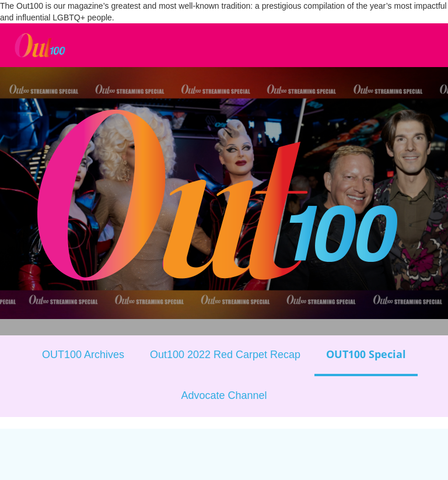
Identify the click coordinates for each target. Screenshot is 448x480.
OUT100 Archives (83, 355)
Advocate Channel (224, 395)
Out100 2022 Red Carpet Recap (225, 355)
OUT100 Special (366, 354)
